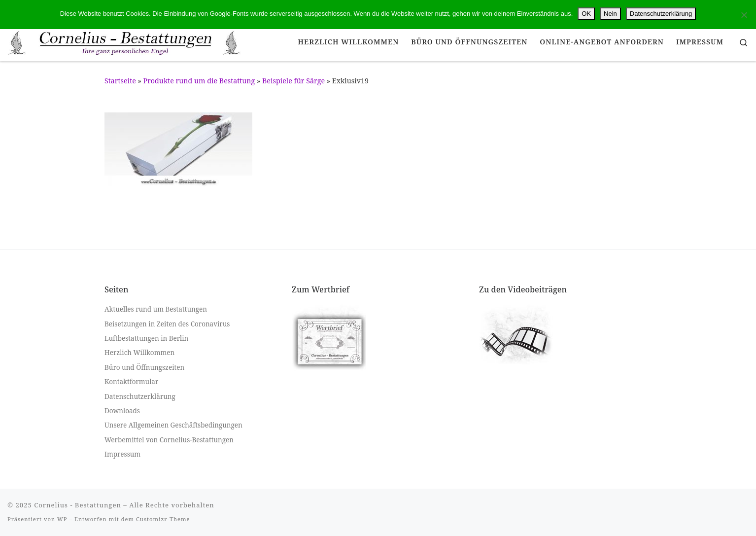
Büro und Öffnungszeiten (144, 367)
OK (586, 14)
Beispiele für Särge (293, 81)
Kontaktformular (131, 382)
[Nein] (744, 15)
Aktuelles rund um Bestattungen (156, 309)
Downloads (122, 411)
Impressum (122, 454)
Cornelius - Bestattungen (78, 505)
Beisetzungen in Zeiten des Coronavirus (167, 324)
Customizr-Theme (163, 519)
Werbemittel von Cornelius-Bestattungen (169, 440)
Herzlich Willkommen (139, 353)
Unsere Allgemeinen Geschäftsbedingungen (173, 425)
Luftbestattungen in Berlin (146, 338)
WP (62, 519)
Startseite (120, 81)
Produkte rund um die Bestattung (199, 81)
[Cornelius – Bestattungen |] (125, 41)
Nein (610, 14)
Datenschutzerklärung (140, 396)
